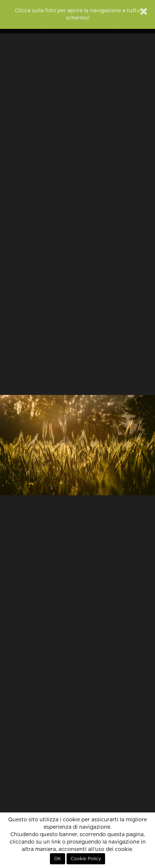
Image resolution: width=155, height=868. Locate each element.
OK (58, 859)
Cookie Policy (86, 859)
